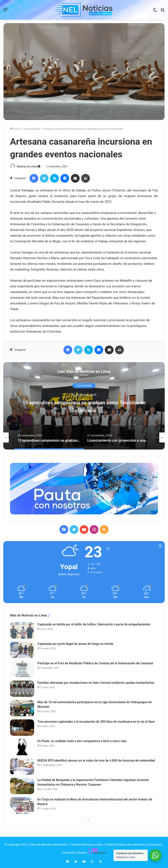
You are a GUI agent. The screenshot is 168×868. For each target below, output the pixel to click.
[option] (84, 406)
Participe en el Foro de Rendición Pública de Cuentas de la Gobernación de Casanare (95, 664)
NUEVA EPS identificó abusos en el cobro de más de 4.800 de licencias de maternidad (96, 761)
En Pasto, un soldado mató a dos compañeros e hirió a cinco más (82, 741)
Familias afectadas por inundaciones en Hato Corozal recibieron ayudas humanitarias (96, 683)
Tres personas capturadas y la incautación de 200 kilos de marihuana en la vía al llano (96, 722)
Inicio (15, 129)
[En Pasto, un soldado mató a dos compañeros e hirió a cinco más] (22, 747)
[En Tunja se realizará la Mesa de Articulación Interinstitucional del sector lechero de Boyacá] (22, 806)
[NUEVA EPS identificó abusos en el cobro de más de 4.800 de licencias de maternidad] (22, 767)
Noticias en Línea (28, 167)
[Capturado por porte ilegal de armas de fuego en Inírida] (22, 650)
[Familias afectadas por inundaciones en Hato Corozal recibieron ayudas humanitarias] (22, 689)
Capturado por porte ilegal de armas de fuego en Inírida (75, 644)
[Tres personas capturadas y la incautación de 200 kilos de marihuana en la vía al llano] (22, 728)
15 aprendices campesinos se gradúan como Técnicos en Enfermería (84, 406)
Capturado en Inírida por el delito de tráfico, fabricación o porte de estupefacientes (94, 625)
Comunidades (31, 129)
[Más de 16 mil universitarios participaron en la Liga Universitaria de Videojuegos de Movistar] (22, 709)
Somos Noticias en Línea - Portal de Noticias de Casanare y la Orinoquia (116, 845)
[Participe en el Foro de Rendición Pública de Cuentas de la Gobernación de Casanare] (22, 670)
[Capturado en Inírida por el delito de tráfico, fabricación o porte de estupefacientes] (22, 631)
